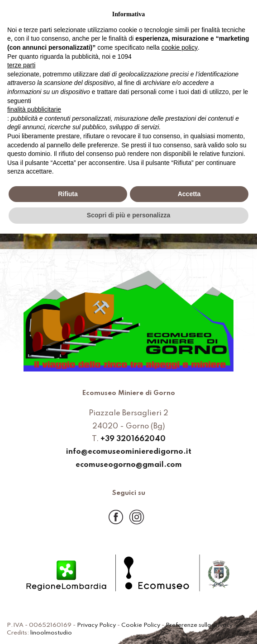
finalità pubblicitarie (34, 109)
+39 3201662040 (133, 440)
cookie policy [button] (180, 47)
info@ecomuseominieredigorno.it (129, 452)
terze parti (21, 65)
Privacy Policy (96, 625)
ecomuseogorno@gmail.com (129, 465)
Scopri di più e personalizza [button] (128, 215)
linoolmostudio (51, 633)
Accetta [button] (189, 194)
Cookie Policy (141, 625)
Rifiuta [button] (68, 194)
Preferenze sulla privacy (199, 625)
